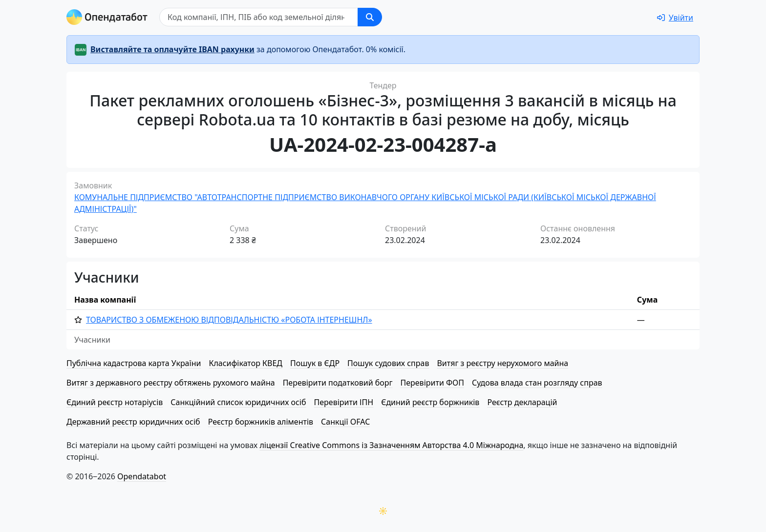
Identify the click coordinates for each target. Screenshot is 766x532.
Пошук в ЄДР (315, 363)
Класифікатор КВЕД (245, 363)
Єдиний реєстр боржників (430, 402)
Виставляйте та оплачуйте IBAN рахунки (172, 49)
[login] (675, 18)
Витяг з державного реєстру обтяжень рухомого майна (171, 383)
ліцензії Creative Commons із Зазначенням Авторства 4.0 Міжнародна (391, 445)
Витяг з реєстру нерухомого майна (502, 363)
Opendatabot (142, 476)
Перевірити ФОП (432, 383)
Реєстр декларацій (522, 402)
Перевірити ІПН (344, 402)
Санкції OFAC (345, 422)
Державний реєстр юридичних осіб (133, 422)
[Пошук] (259, 17)
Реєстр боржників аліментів (261, 422)
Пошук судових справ (388, 363)
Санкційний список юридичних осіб (238, 402)
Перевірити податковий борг (338, 383)
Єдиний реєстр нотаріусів (115, 402)
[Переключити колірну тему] (383, 511)
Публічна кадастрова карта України (134, 363)
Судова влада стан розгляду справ (537, 383)
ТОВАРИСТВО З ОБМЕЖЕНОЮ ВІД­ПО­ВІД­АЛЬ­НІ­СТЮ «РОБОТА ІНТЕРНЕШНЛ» (229, 320)
